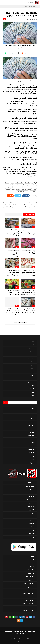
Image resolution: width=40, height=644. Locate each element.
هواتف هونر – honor (30, 607)
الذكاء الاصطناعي (30, 570)
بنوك (33, 513)
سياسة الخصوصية (19, 631)
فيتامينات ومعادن (31, 537)
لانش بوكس (32, 389)
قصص (33, 396)
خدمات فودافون (31, 500)
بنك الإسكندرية (23, 189)
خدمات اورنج (32, 496)
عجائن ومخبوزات (31, 382)
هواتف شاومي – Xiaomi (29, 593)
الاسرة (33, 412)
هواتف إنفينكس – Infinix (29, 583)
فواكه (33, 392)
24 (32, 183)
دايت (33, 456)
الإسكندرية (7, 183)
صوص (33, 372)
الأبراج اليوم (32, 510)
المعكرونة (32, 365)
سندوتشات (32, 368)
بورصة (33, 517)
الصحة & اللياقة (31, 422)
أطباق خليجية (31, 358)
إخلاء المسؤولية (9, 631)
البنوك (25, 187)
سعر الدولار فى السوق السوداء (22, 191)
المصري (35, 189)
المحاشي (32, 355)
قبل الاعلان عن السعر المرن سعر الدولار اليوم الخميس (11, 206)
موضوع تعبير (32, 463)
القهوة (33, 439)
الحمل (33, 415)
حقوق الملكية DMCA (30, 631)
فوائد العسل (32, 534)
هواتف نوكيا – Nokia (30, 600)
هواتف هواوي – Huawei (29, 604)
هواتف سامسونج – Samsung (28, 590)
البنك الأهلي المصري (22, 185)
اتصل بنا (16, 634)
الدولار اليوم (15, 187)
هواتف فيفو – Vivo (30, 597)
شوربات (33, 379)
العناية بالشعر (31, 432)
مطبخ (33, 341)
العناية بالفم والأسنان (30, 436)
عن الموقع (23, 634)
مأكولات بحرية (31, 345)
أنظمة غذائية (32, 409)
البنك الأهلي (30, 185)
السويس (10, 187)
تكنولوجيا (32, 490)
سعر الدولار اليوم (33, 191)
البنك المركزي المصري (32, 187)
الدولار (21, 187)
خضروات (33, 530)
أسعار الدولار (27, 183)
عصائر (33, 385)
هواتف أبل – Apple (30, 577)
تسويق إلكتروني (31, 573)
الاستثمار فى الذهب (30, 486)
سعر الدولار (8, 189)
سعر (13, 189)
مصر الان (18, 641)
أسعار (5, 19)
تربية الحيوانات (31, 449)
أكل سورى (32, 348)
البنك (35, 185)
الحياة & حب (32, 419)
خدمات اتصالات (31, 506)
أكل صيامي (32, 351)
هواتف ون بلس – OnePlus (28, 610)
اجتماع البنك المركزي (19, 183)
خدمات (33, 493)
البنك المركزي (14, 185)
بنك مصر (17, 189)
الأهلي (12, 183)
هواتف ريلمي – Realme (29, 587)
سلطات (33, 375)
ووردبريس (32, 566)
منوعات (33, 459)
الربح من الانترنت (31, 483)
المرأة (33, 442)
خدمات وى (32, 503)
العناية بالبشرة (31, 429)
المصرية (30, 189)
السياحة (33, 446)
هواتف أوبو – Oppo (30, 580)
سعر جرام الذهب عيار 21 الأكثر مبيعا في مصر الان (30, 206)
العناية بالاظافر (31, 425)
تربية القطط (32, 453)
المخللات (32, 362)
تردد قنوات (32, 527)
